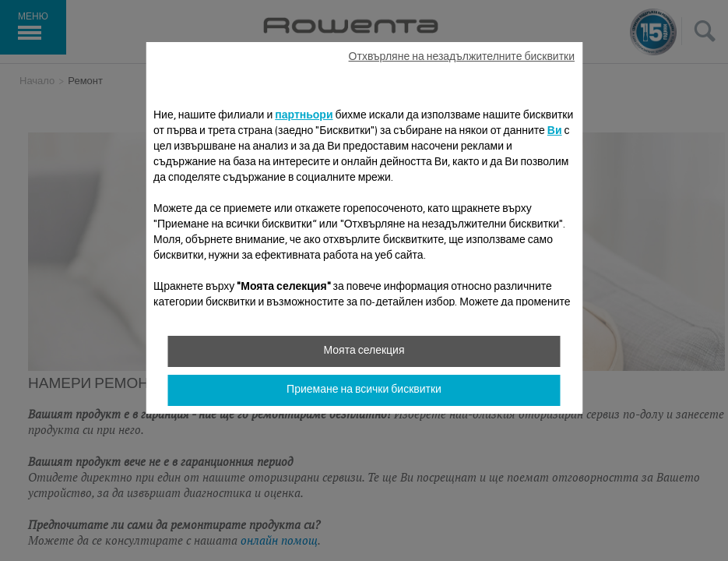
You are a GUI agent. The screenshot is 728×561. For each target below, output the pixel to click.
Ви (555, 132)
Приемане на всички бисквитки (364, 390)
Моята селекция (364, 351)
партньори (304, 116)
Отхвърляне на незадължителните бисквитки (462, 58)
